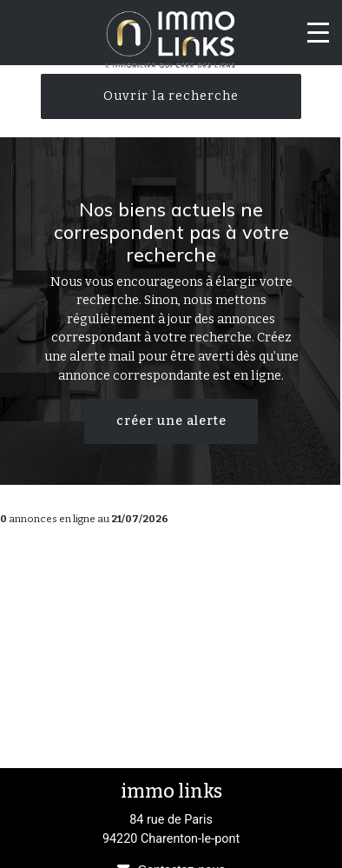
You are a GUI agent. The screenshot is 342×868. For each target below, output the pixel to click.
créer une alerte (171, 421)
